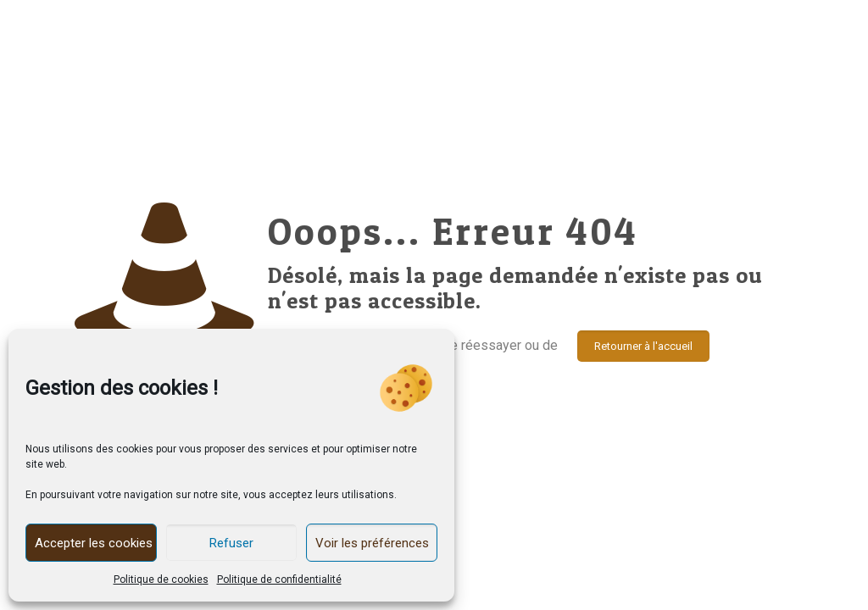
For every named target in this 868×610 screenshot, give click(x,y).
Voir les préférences (372, 543)
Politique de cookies (161, 579)
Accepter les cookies (94, 543)
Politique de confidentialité (279, 579)
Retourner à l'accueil (643, 346)
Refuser (231, 543)
